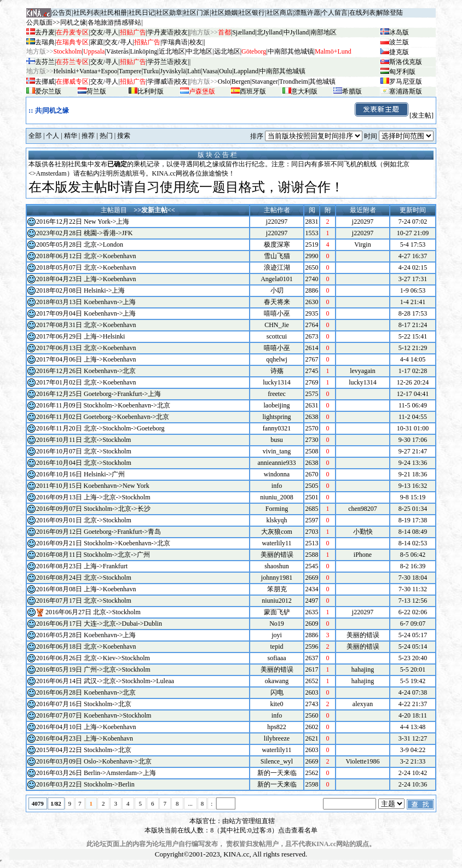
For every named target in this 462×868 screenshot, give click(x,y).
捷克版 (399, 52)
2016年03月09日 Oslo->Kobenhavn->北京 (94, 761)
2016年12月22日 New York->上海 (83, 222)
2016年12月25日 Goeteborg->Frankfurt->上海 (99, 394)
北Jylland (270, 32)
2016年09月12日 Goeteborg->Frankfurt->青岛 (99, 532)
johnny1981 (277, 578)
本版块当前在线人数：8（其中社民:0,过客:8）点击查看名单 (231, 830)
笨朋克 (277, 589)
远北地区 (227, 51)
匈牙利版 (402, 72)
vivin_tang (277, 451)
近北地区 (172, 51)
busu (277, 440)
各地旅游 (101, 22)
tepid (277, 646)
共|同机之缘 (52, 110)
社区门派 (197, 13)
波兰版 (399, 42)
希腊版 (352, 91)
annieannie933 (277, 463)
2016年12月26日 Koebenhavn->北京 (86, 371)
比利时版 (151, 91)
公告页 (62, 13)
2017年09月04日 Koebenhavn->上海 (86, 313)
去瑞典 (45, 42)
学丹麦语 (160, 32)
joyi (277, 635)
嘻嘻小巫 (277, 313)
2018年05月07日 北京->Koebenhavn (86, 267)
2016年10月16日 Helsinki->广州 (80, 474)
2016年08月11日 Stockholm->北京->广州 (93, 555)
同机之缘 (73, 22)
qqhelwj (277, 359)
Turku (151, 71)
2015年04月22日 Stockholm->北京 (84, 750)
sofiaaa (277, 658)
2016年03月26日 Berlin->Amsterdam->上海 (96, 773)
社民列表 (86, 13)
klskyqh (276, 520)
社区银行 (252, 13)
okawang (277, 681)
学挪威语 (160, 81)
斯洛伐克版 (406, 62)
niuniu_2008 (277, 497)
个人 (53, 136)
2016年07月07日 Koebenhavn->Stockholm (94, 715)
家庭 (97, 42)
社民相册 (114, 13)
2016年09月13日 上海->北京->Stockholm (93, 497)
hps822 (277, 727)
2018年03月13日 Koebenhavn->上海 (86, 302)
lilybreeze (277, 738)
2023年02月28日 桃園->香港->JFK (85, 233)
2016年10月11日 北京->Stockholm (83, 440)
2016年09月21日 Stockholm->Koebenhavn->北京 (103, 543)
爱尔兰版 (48, 91)
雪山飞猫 (277, 256)
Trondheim (294, 81)
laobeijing (277, 405)
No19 (277, 624)
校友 (181, 32)
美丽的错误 (277, 555)
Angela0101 (277, 279)
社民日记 (142, 13)
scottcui (277, 336)
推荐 (88, 136)
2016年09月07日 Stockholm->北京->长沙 (93, 509)
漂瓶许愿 (307, 13)
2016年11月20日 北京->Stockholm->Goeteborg (100, 428)
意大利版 (304, 91)
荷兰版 (96, 91)
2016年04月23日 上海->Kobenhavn (85, 738)
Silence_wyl (277, 761)
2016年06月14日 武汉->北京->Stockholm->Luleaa (105, 681)
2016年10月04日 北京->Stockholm (84, 463)
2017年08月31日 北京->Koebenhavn (86, 325)
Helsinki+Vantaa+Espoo (86, 71)
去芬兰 (45, 62)
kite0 (277, 704)
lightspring (276, 417)
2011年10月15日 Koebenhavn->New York (93, 486)
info (277, 486)
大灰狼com (277, 532)
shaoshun (277, 566)
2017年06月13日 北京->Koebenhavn (86, 348)
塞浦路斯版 (406, 91)
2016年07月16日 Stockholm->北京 (84, 704)
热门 (106, 136)
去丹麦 (45, 32)
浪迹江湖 (277, 267)
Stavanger (265, 81)
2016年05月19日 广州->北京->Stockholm (93, 669)
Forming (277, 509)
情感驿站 (128, 22)
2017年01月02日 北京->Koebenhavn (86, 382)
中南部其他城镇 (282, 71)
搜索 (124, 136)
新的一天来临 (277, 773)
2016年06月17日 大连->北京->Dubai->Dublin (99, 624)
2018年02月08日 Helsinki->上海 (80, 290)
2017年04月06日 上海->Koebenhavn (86, 359)
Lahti (194, 71)
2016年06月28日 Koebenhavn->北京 (86, 692)
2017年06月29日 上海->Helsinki (80, 336)
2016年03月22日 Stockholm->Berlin (85, 784)
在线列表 (362, 13)
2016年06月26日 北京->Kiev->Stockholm (93, 658)
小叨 (277, 290)
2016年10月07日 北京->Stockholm (84, 451)
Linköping (143, 51)
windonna (277, 474)
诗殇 (277, 371)
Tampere (130, 71)
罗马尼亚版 (406, 81)
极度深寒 (277, 244)
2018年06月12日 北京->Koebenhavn (86, 256)
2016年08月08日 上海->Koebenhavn (86, 589)
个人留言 (334, 13)
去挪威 (45, 81)
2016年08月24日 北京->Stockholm (84, 578)
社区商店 (280, 13)
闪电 (277, 692)
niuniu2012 (277, 601)
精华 (71, 136)
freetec (277, 394)
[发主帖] (394, 115)
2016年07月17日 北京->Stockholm (84, 601)
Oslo (224, 81)
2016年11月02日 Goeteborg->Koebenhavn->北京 (103, 417)
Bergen (241, 81)
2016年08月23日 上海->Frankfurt (82, 566)
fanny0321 (277, 428)
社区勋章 (169, 13)
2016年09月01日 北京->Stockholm (84, 520)
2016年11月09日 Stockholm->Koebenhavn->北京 (103, 405)
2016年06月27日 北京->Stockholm (93, 612)
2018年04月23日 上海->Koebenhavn (86, 279)
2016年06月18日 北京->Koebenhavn (86, 646)
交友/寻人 (104, 32)
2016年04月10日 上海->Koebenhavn (86, 727)
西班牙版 (253, 91)
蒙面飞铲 (277, 612)
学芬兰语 (160, 62)
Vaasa (210, 71)
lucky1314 (277, 382)
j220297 (277, 222)
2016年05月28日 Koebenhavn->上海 (86, 635)
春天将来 (277, 302)
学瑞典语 (175, 42)
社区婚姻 (224, 13)
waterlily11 (276, 543)
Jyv (173, 71)
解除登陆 (390, 13)
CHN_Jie (277, 325)
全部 (35, 136)
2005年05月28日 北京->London (80, 244)
